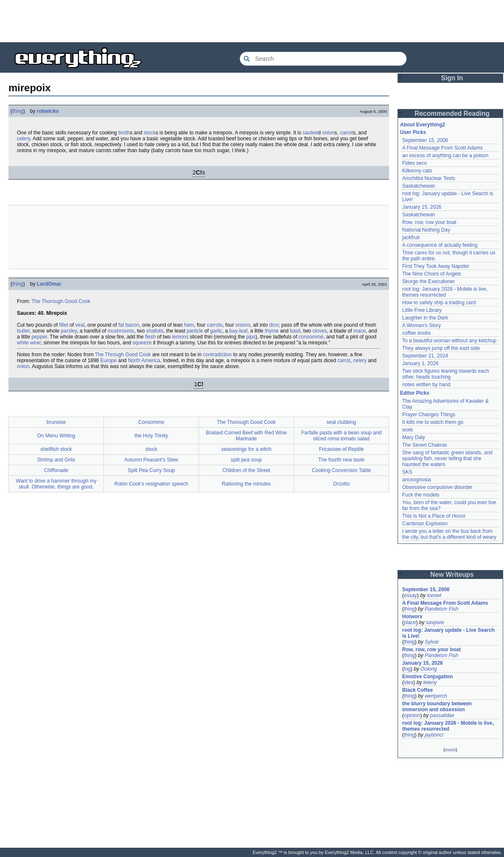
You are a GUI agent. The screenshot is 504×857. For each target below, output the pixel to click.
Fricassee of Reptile (341, 449)
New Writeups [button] (452, 575)
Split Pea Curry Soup (151, 470)
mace (359, 331)
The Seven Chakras (425, 445)
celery (23, 139)
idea (409, 682)
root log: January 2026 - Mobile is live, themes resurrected (445, 292)
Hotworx (412, 617)
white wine (29, 343)
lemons (180, 337)
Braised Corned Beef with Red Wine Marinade (246, 436)
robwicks (48, 111)
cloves (320, 331)
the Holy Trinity (151, 436)
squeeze (142, 343)
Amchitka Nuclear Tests (429, 178)
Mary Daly (414, 437)
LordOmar (49, 284)
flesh (150, 337)
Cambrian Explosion (425, 524)
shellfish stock (56, 449)
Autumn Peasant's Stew (151, 460)
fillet (64, 325)
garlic (216, 331)
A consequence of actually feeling (440, 245)
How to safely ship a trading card (439, 303)
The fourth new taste (341, 460)
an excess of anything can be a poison (445, 156)
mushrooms (121, 331)
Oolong (429, 669)
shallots (155, 331)
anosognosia (417, 480)
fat (121, 325)
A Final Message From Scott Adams (443, 148)
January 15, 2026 (422, 207)
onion (328, 133)
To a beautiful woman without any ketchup (449, 341)
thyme (272, 331)
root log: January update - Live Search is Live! (448, 633)
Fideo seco (415, 163)
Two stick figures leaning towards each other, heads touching (445, 374)
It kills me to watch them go (433, 422)
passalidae (442, 715)
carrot (346, 133)
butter (23, 331)
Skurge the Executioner (429, 281)
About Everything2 (423, 125)
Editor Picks (415, 393)
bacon (132, 325)
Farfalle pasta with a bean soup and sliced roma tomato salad (341, 436)
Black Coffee (418, 690)
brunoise (56, 422)
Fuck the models (421, 495)
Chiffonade (56, 470)
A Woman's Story (421, 325)
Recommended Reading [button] (452, 113)
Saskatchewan (419, 186)
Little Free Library (422, 310)
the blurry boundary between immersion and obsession (437, 707)
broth (124, 133)
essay (410, 595)
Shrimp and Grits (56, 460)
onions (243, 325)
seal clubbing (341, 422)
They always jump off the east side (441, 348)
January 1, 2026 (420, 363)
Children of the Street (246, 470)
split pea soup (246, 460)
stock (150, 133)
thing (18, 111)
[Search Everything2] (323, 59)
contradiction (217, 355)
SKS (407, 472)
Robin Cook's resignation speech (151, 484)
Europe (108, 360)
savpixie (435, 622)
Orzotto (341, 484)
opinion (412, 715)
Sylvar (432, 642)
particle (195, 331)
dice (274, 325)
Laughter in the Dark (425, 318)
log (407, 669)
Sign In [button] (452, 78)
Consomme (151, 422)
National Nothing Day (426, 230)
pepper (40, 337)
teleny (430, 682)
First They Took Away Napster (436, 266)
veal (80, 325)
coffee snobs (417, 333)
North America (144, 360)
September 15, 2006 (425, 140)
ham (189, 325)
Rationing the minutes (246, 484)
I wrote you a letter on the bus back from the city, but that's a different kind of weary (449, 534)
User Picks (413, 132)
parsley (69, 331)
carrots (215, 325)
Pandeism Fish (441, 609)
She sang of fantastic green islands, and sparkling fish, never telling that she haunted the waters (447, 459)
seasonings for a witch (247, 449)
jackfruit (411, 237)
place (410, 622)
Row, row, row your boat (429, 222)
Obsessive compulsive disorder (437, 487)
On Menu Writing (56, 436)
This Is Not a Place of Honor (434, 516)
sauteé (310, 133)
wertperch (436, 696)
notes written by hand (426, 385)
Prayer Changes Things (429, 415)
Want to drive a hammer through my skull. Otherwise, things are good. (56, 484)
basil (295, 331)
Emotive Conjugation (428, 677)
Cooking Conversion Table (341, 470)
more (450, 750)
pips (251, 337)
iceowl (434, 595)
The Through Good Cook (123, 355)
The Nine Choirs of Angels (432, 274)
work (407, 430)
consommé (311, 337)
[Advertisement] (252, 21)
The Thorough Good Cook (61, 301)
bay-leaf (238, 331)
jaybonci (434, 735)
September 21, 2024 (425, 356)
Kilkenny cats (417, 171)
